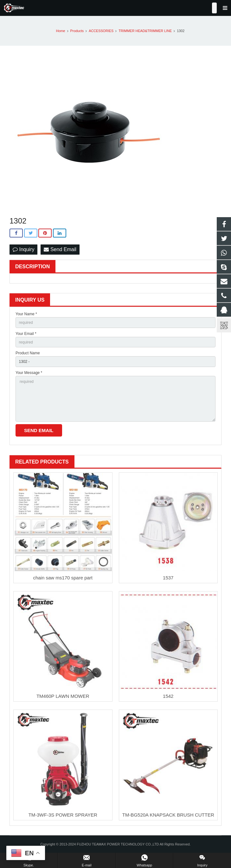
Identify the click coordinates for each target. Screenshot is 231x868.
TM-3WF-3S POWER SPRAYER (63, 815)
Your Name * (26, 314)
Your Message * (29, 373)
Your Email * (26, 334)
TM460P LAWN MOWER (63, 696)
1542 (168, 696)
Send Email (60, 249)
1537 (168, 578)
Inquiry (23, 249)
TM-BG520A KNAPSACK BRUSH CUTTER (168, 815)
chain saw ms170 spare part (63, 578)
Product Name (28, 353)
